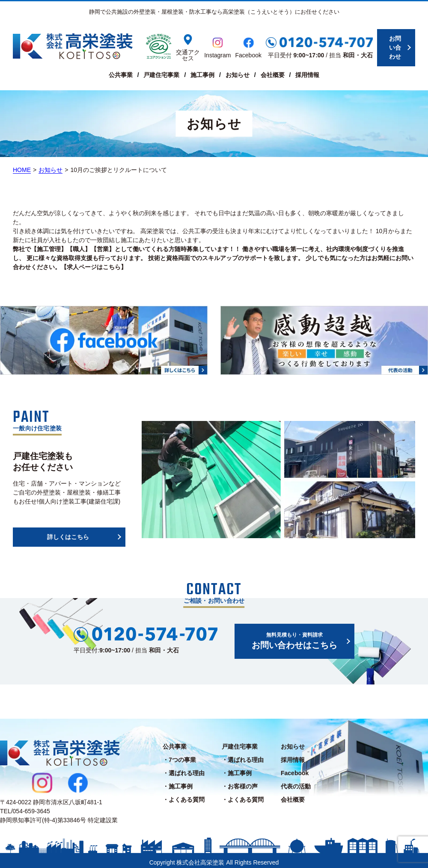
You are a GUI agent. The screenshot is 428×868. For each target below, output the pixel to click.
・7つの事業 (179, 756)
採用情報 (307, 75)
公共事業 (121, 75)
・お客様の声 (240, 782)
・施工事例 (178, 782)
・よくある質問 (184, 796)
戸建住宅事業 (161, 75)
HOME (22, 170)
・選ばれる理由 (184, 769)
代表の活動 (296, 782)
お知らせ (238, 75)
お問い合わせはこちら (294, 637)
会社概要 (273, 75)
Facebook (295, 769)
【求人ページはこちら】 (94, 267)
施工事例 (202, 75)
